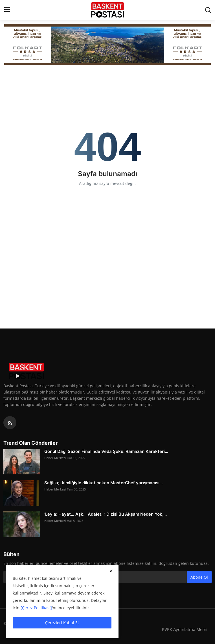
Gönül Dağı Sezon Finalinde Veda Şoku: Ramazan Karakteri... (106, 451)
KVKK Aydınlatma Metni (185, 629)
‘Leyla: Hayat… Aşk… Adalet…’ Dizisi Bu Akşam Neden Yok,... (106, 514)
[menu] (7, 10)
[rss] (10, 423)
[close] (111, 571)
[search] (208, 10)
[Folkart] (107, 45)
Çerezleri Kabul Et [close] (62, 623)
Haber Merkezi (55, 458)
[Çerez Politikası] (36, 608)
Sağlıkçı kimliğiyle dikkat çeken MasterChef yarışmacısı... (104, 483)
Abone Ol (199, 577)
